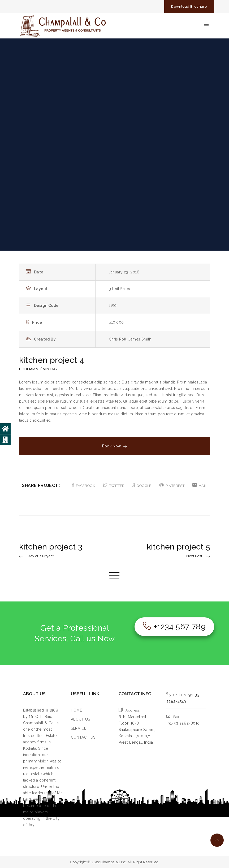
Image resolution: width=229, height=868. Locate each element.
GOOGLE (142, 486)
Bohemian (29, 369)
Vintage (51, 369)
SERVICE (79, 728)
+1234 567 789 (174, 627)
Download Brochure (189, 6)
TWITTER (114, 486)
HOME (77, 710)
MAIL (200, 486)
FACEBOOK (84, 486)
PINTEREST (172, 486)
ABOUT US (81, 719)
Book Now (115, 446)
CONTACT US (83, 737)
